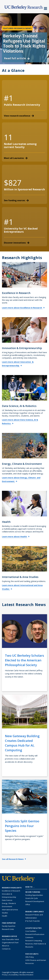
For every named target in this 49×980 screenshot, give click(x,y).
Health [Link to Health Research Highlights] (5, 916)
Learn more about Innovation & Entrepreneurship (18, 364)
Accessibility (13, 975)
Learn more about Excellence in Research (23, 308)
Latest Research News (24, 605)
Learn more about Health (16, 537)
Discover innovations (17, 243)
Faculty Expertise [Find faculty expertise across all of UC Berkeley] (9, 926)
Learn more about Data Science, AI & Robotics (20, 422)
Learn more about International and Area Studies (22, 587)
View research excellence (19, 116)
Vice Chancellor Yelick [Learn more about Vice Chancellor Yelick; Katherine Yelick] (10, 939)
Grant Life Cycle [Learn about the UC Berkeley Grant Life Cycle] (32, 898)
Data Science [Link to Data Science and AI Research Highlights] (7, 900)
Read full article (17, 58)
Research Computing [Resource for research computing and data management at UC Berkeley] (34, 941)
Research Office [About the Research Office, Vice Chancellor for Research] (10, 936)
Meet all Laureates (16, 158)
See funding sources (16, 200)
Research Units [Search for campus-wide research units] (8, 929)
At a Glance (13, 70)
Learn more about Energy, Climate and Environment (21, 479)
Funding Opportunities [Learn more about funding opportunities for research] (34, 895)
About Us (6, 946)
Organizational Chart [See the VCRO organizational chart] (10, 943)
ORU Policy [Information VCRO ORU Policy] (30, 957)
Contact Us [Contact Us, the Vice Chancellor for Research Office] (6, 949)
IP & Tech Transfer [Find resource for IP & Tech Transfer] (33, 921)
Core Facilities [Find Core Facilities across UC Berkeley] (31, 931)
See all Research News (14, 859)
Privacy (5, 975)
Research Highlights (22, 258)
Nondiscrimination (26, 975)
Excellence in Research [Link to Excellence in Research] (11, 891)
